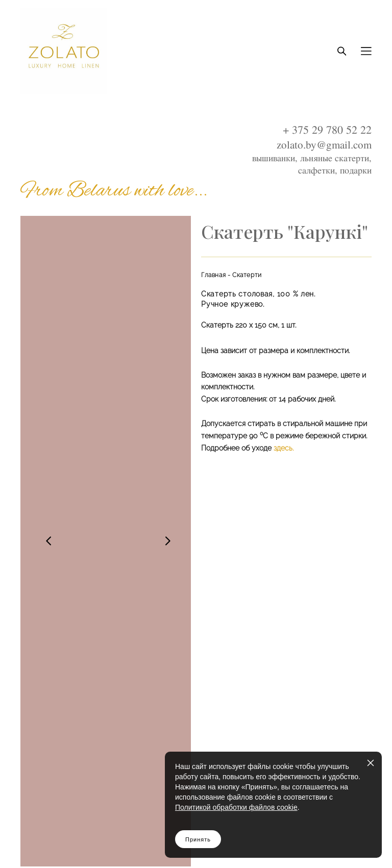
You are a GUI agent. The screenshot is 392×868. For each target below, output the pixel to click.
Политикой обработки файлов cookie (236, 807)
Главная (213, 275)
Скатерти (247, 275)
